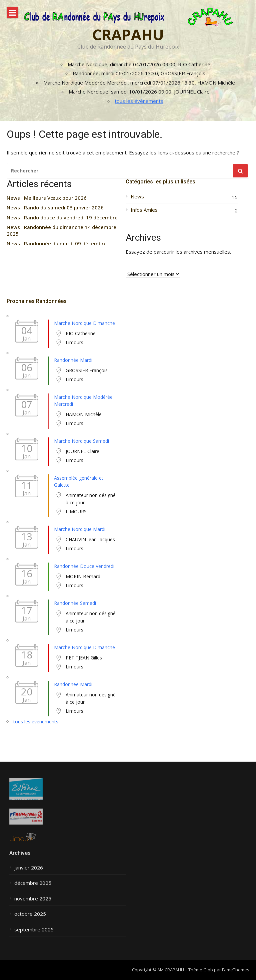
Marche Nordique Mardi (80, 529)
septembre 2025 (34, 930)
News (137, 197)
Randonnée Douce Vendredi (84, 566)
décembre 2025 (33, 883)
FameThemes (236, 970)
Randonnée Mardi (73, 360)
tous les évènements (139, 101)
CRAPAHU (128, 34)
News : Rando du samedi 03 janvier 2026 (55, 208)
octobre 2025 (30, 914)
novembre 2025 (33, 899)
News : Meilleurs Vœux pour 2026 (47, 198)
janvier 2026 (29, 868)
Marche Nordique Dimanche (84, 323)
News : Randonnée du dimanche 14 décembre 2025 (61, 231)
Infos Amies (144, 210)
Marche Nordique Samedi (81, 441)
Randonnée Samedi (75, 603)
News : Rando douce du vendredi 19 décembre (62, 218)
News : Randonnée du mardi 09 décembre (57, 244)
